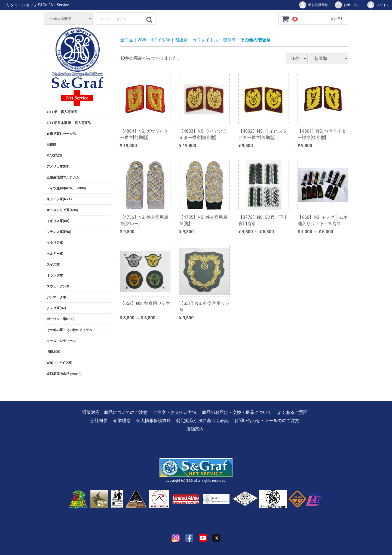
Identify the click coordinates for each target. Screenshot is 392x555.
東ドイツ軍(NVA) (59, 199)
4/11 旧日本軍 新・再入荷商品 (69, 123)
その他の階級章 (255, 40)
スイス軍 (53, 265)
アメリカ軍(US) (58, 166)
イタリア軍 (55, 243)
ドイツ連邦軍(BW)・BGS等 (66, 188)
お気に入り (347, 5)
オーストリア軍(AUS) (62, 210)
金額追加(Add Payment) (64, 374)
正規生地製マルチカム (63, 177)
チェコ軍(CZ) (56, 308)
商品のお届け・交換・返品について (237, 412)
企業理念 (122, 421)
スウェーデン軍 (58, 286)
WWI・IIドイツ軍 (59, 363)
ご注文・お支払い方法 (175, 412)
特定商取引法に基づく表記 (203, 421)
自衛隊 (51, 145)
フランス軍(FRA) (59, 232)
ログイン (378, 5)
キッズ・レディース (61, 341)
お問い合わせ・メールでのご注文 (267, 421)
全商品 (127, 40)
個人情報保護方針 (154, 421)
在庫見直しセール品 (61, 134)
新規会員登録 (313, 5)
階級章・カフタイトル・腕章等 (205, 40)
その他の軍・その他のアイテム (69, 330)
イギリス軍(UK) (58, 221)
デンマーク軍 (56, 297)
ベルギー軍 (55, 254)
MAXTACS (54, 156)
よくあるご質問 (292, 412)
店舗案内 (195, 429)
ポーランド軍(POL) (61, 319)
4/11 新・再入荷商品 (62, 112)
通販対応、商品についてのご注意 (115, 412)
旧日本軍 (53, 352)
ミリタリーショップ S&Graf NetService (36, 5)
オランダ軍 (55, 275)
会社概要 (99, 421)
